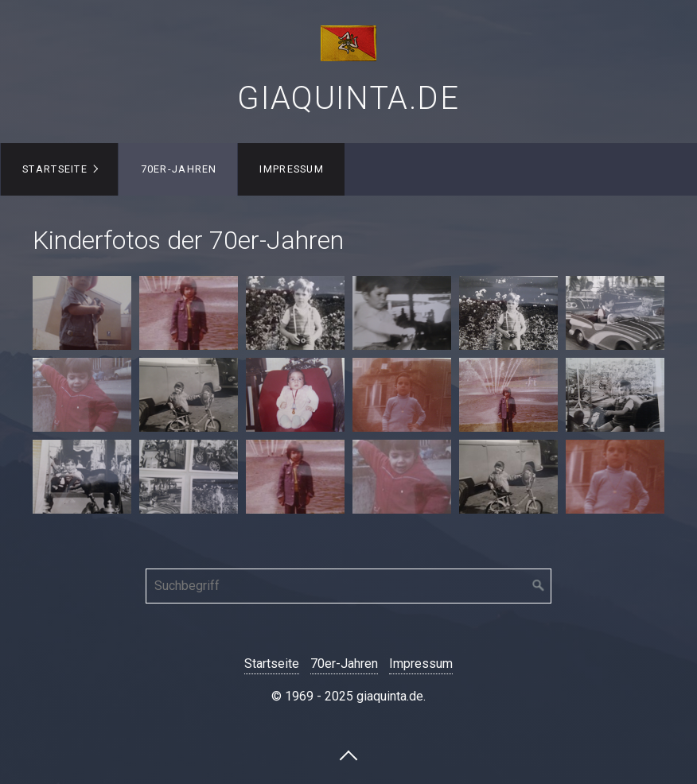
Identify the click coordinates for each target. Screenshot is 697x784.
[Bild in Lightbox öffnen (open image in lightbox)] (82, 313)
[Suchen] (539, 586)
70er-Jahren (179, 169)
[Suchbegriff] (348, 586)
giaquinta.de (348, 98)
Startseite (55, 169)
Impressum (292, 169)
